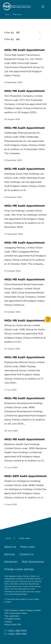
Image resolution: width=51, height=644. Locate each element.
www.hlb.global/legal (18, 594)
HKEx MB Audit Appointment (24, 50)
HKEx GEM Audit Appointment (25, 476)
